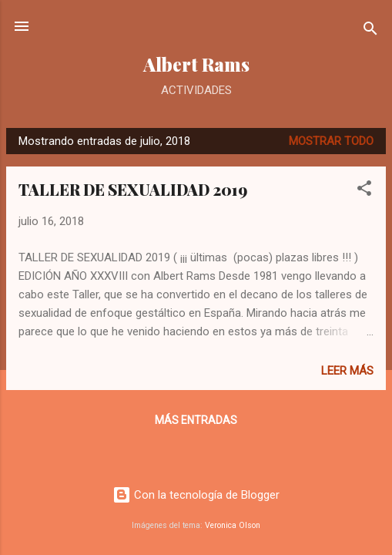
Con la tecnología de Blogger (196, 495)
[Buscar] (370, 31)
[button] (364, 191)
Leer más (347, 371)
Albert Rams (196, 64)
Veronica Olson (233, 525)
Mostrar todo (331, 141)
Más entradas (196, 420)
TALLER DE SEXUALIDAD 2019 (133, 189)
